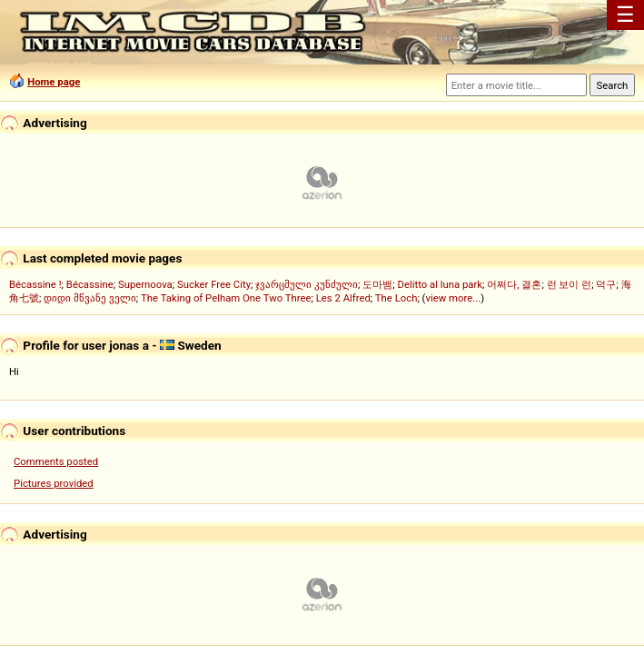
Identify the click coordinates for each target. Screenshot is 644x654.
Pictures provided (54, 483)
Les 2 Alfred (343, 298)
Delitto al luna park (441, 284)
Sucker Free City (214, 284)
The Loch (396, 298)
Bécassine (90, 284)
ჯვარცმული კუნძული (307, 284)
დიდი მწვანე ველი (90, 298)
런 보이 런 (570, 284)
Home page (54, 82)
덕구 (606, 284)
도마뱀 (377, 284)
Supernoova (145, 284)
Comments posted (56, 461)
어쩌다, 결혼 (514, 284)
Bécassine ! (35, 284)
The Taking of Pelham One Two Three (226, 298)
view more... (453, 298)
